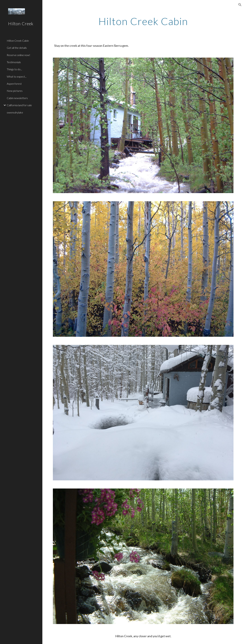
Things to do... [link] (14, 69)
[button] (240, 5)
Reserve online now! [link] (18, 55)
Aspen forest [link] (14, 84)
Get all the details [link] (17, 48)
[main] (143, 21)
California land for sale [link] (19, 105)
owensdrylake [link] (15, 112)
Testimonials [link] (14, 62)
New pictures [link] (15, 91)
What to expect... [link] (17, 76)
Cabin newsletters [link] (17, 98)
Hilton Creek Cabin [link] (18, 41)
